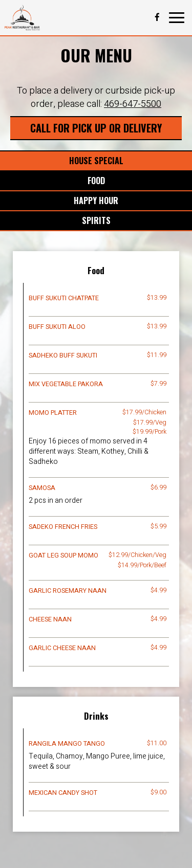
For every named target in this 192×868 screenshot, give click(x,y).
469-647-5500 (133, 104)
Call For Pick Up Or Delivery (96, 128)
